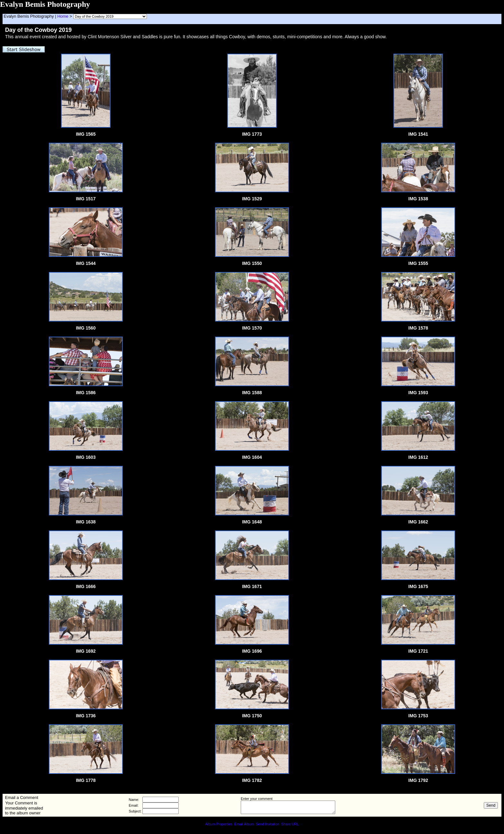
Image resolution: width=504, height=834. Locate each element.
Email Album (244, 824)
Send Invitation (268, 824)
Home (63, 16)
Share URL (290, 824)
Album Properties (219, 824)
